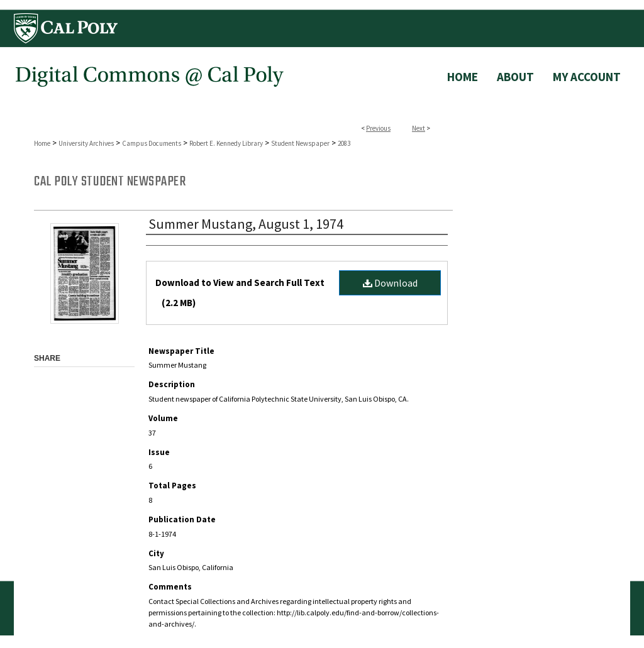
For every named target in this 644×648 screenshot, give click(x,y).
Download (390, 283)
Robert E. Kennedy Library (226, 143)
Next (419, 128)
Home (42, 143)
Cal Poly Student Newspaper (110, 182)
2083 (344, 143)
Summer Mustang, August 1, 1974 (246, 224)
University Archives (86, 143)
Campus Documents (152, 143)
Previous (378, 128)
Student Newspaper (300, 143)
